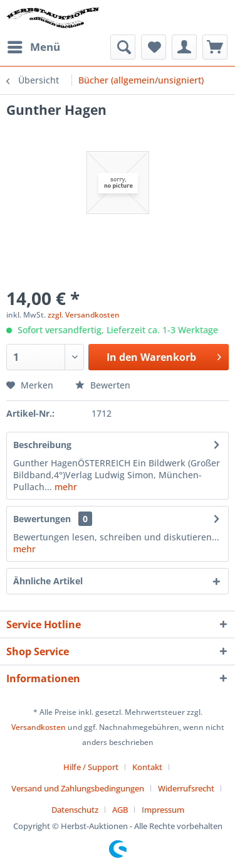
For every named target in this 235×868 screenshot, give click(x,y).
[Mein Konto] (184, 47)
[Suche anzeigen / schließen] (123, 47)
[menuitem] (33, 47)
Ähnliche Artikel (48, 581)
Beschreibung (42, 445)
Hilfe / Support (91, 767)
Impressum (163, 810)
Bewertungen (42, 519)
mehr (65, 487)
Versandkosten (39, 727)
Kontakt (147, 767)
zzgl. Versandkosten (84, 315)
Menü (34, 46)
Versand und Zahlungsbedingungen (78, 788)
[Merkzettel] (154, 47)
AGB (120, 810)
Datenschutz (75, 810)
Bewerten (103, 385)
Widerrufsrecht (186, 788)
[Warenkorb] (215, 47)
